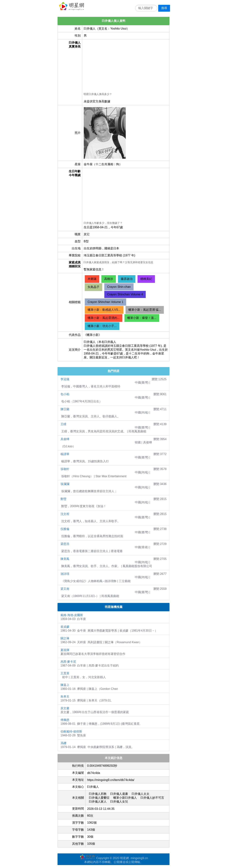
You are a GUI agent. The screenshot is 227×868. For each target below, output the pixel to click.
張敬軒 (65, 469)
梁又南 (65, 589)
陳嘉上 (65, 685)
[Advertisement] (126, 67)
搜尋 (164, 8)
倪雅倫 (65, 529)
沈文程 (65, 514)
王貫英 (65, 673)
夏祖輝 (65, 650)
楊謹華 (65, 454)
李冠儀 (65, 379)
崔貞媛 (65, 627)
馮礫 (63, 743)
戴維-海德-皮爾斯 (72, 615)
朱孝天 (65, 697)
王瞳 (63, 424)
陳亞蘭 (65, 409)
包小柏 (65, 394)
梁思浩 (65, 544)
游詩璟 (65, 574)
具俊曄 (65, 439)
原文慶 (65, 708)
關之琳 (65, 638)
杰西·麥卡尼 (68, 662)
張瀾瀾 (65, 484)
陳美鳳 (65, 559)
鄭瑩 (63, 499)
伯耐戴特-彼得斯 (71, 731)
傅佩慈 (65, 720)
